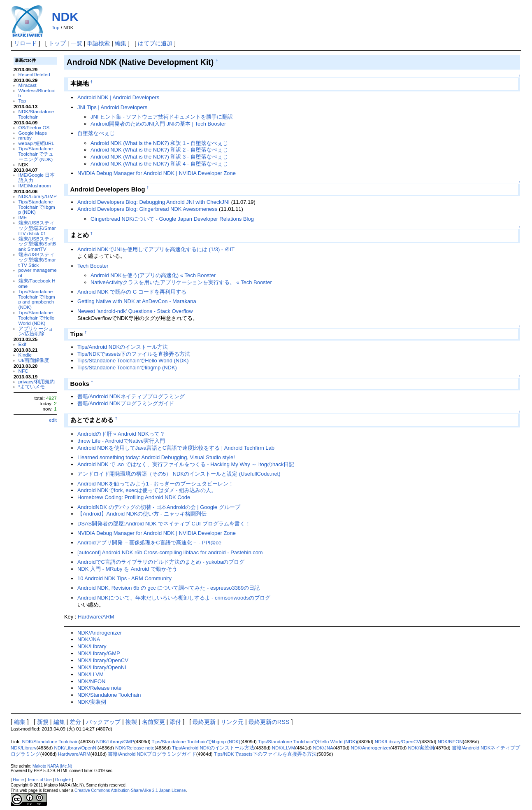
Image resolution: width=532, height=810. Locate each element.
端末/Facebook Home (37, 283)
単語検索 (98, 43)
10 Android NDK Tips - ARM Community (124, 578)
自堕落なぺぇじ (96, 133)
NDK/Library (92, 646)
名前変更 (153, 722)
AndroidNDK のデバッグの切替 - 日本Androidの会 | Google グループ (159, 507)
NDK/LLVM (91, 674)
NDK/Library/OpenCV (103, 660)
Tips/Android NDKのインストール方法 (123, 347)
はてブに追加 (155, 43)
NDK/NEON (91, 681)
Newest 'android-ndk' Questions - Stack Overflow (135, 311)
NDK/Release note (99, 688)
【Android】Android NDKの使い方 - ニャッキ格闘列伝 (142, 514)
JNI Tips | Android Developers (112, 107)
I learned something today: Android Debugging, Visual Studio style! (156, 457)
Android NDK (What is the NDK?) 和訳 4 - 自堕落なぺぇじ (159, 164)
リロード (26, 43)
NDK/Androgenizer (100, 633)
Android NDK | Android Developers (118, 97)
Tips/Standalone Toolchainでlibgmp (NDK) (37, 207)
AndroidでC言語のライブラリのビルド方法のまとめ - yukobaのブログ (161, 562)
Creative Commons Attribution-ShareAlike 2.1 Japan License (130, 790)
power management (38, 273)
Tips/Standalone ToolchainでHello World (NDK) (37, 318)
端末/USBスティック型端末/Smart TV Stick (37, 260)
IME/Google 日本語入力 (37, 177)
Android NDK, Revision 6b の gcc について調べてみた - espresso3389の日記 (168, 588)
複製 (131, 722)
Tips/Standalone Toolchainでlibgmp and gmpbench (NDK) (37, 299)
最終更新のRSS (269, 722)
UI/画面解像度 (34, 360)
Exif (22, 344)
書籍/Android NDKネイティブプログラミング (131, 396)
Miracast (28, 85)
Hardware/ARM (96, 617)
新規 (43, 722)
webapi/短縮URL (37, 143)
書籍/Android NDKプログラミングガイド (126, 403)
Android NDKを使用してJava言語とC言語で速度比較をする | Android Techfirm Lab (176, 448)
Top (56, 28)
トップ (57, 43)
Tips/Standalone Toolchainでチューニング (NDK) (36, 154)
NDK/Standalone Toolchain (36, 114)
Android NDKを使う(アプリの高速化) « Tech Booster (153, 275)
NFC (23, 371)
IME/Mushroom (35, 186)
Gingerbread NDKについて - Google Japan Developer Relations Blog (172, 219)
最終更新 (204, 722)
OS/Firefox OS (34, 127)
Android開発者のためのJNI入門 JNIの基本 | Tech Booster (158, 124)
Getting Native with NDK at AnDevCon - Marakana (137, 301)
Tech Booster (93, 266)
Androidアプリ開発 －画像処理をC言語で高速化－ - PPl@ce (149, 543)
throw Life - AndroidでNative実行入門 (121, 441)
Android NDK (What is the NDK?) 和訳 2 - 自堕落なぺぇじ (159, 150)
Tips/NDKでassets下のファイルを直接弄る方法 (134, 354)
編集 (121, 43)
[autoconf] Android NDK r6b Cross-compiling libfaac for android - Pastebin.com (170, 552)
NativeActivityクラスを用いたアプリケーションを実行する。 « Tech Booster (181, 282)
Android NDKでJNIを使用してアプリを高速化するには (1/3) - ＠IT (156, 249)
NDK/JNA (89, 639)
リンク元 (232, 722)
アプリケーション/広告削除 (36, 331)
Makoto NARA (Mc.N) (52, 766)
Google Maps (33, 133)
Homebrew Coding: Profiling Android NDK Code (134, 497)
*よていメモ (32, 386)
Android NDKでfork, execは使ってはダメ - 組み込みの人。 (147, 490)
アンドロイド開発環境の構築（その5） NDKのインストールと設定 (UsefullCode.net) (179, 474)
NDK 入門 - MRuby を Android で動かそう (127, 569)
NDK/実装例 (92, 702)
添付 (175, 722)
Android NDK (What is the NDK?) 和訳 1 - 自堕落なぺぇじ (159, 143)
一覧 (77, 43)
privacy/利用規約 (37, 382)
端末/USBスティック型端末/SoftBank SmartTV (37, 244)
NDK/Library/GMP (38, 196)
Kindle (25, 355)
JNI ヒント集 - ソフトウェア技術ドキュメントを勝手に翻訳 (162, 117)
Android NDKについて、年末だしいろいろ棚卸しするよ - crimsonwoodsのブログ (174, 598)
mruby (25, 138)
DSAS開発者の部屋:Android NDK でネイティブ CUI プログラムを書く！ (164, 524)
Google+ (63, 780)
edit (53, 420)
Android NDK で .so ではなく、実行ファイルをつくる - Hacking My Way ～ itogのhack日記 (186, 464)
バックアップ (103, 722)
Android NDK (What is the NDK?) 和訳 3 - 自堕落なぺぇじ (159, 157)
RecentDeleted (34, 74)
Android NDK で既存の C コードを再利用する (132, 292)
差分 (75, 722)
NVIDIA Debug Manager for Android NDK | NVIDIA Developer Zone (157, 173)
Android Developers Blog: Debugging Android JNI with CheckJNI (153, 202)
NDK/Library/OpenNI (102, 667)
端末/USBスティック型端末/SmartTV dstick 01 (37, 228)
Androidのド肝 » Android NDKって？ (121, 434)
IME (23, 217)
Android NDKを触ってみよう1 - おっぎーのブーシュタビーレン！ (156, 484)
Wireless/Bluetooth (37, 93)
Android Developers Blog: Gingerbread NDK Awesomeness (147, 209)
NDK (65, 17)
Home (18, 780)
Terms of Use (39, 780)
